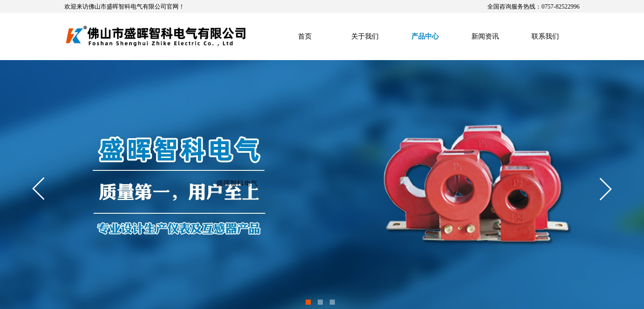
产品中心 (425, 36)
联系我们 (545, 36)
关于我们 (365, 36)
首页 (305, 36)
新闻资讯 (485, 36)
